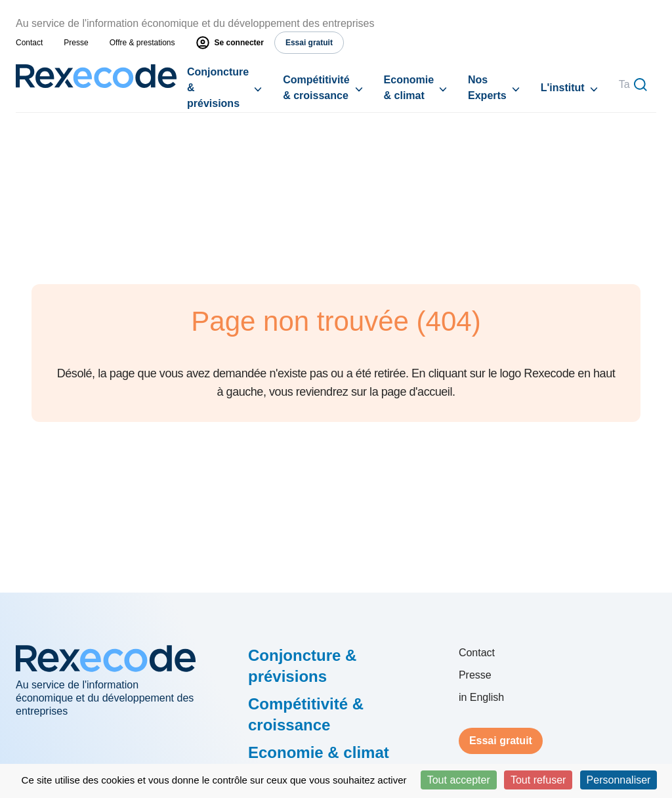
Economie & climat (409, 88)
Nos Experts (487, 88)
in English (481, 697)
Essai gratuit (501, 741)
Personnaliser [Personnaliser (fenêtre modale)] (619, 780)
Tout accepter (459, 780)
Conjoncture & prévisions (218, 88)
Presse (76, 43)
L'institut (563, 88)
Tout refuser (538, 780)
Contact (29, 43)
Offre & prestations (142, 43)
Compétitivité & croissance (316, 88)
